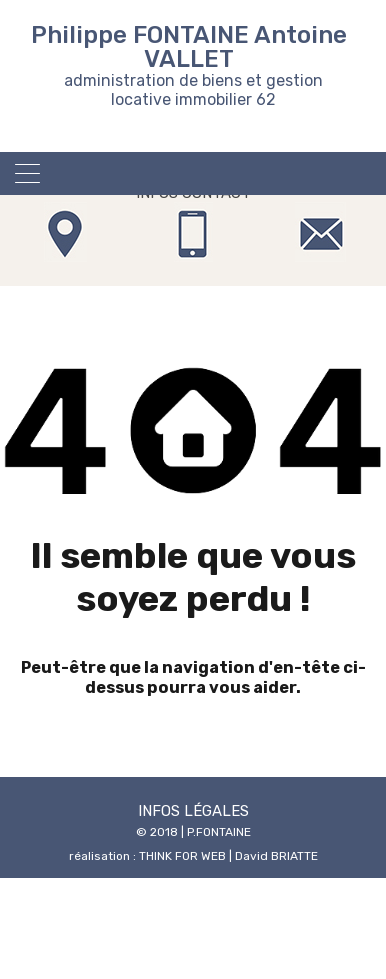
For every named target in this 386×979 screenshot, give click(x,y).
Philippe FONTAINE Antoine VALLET (189, 47)
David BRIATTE (276, 856)
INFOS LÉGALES (193, 811)
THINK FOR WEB (182, 856)
